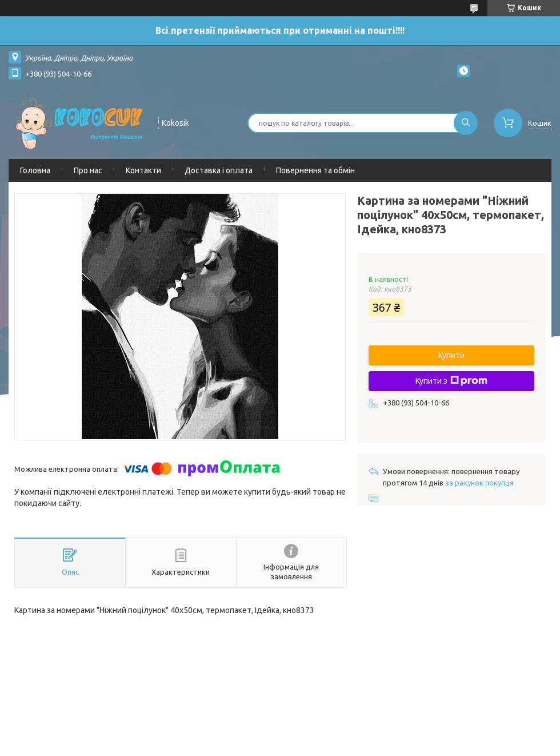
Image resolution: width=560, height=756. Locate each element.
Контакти (143, 170)
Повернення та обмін (315, 170)
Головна (35, 170)
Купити (451, 355)
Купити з (451, 381)
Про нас (88, 170)
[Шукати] (466, 123)
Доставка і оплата (219, 170)
